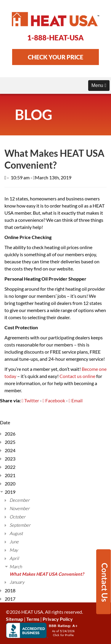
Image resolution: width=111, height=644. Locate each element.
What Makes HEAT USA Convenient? (47, 574)
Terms (33, 619)
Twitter (30, 400)
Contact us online (77, 376)
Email (76, 400)
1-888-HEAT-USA (55, 38)
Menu (99, 85)
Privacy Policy (58, 619)
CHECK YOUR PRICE (55, 57)
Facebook (54, 400)
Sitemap (15, 619)
